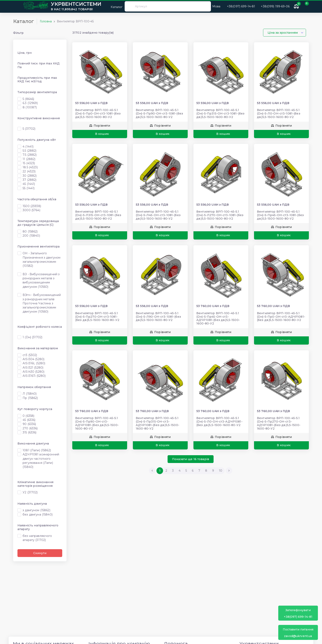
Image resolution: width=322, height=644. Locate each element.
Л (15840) (30, 394)
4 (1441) (28, 147)
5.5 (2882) (29, 151)
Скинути (40, 553)
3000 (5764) (31, 210)
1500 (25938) (32, 206)
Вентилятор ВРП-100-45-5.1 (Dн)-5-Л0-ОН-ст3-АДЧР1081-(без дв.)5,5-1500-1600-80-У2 (219, 422)
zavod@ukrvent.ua (298, 633)
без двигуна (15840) (38, 515)
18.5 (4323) (30, 167)
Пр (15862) (30, 398)
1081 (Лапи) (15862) (37, 450)
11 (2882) (29, 159)
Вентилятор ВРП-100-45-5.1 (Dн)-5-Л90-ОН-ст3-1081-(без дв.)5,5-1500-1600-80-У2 (158, 317)
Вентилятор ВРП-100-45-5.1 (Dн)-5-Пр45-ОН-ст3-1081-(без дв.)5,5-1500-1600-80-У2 (280, 215)
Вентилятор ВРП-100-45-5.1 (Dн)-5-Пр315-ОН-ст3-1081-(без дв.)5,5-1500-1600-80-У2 (220, 113)
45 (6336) (29, 420)
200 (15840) (31, 236)
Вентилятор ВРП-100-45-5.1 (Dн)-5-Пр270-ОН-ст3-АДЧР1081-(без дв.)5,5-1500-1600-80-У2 (279, 423)
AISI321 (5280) (33, 368)
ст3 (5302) (30, 355)
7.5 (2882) (30, 155)
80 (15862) (30, 231)
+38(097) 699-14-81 (298, 613)
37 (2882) (29, 180)
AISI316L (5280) (34, 363)
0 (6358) (28, 416)
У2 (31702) (30, 492)
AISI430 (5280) (33, 372)
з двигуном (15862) (36, 510)
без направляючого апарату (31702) (37, 538)
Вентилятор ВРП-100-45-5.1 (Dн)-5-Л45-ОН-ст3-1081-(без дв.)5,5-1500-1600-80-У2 (158, 215)
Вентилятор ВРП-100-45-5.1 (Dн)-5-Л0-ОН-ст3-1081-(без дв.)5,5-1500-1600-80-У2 (279, 113)
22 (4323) (29, 171)
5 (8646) (28, 99)
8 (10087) (30, 107)
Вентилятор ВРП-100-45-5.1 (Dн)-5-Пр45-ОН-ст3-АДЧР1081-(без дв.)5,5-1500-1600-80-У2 (218, 318)
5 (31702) (29, 129)
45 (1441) (29, 184)
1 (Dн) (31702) (32, 337)
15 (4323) (29, 163)
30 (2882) (30, 176)
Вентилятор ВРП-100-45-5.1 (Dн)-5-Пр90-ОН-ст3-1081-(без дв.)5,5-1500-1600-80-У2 (159, 113)
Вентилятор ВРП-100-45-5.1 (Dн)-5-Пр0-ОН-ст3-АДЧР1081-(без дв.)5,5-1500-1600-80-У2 (281, 317)
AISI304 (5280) (33, 359)
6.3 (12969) (30, 103)
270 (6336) (30, 428)
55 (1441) (29, 188)
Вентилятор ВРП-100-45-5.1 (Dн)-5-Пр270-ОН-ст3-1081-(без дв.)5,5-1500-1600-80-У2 (97, 317)
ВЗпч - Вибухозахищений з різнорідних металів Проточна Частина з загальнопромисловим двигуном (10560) (42, 303)
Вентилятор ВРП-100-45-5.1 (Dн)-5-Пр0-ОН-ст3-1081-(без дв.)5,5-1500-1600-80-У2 (98, 113)
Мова (216, 6)
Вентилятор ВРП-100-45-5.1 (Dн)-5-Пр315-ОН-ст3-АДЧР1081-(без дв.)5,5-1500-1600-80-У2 (158, 423)
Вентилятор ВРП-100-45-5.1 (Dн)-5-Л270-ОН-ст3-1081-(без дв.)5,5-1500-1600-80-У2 (220, 215)
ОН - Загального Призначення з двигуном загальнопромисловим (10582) (41, 260)
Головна (46, 21)
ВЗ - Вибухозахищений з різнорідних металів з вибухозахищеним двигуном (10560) (41, 280)
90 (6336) (29, 424)
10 (221, 471)
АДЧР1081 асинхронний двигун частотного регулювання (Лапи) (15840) (41, 461)
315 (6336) (29, 432)
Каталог (114, 6)
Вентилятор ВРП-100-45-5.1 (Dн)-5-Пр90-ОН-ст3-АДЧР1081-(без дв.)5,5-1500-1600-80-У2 (97, 423)
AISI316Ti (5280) (34, 376)
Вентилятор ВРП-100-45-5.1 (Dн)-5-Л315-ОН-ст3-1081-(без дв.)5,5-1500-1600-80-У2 (98, 215)
